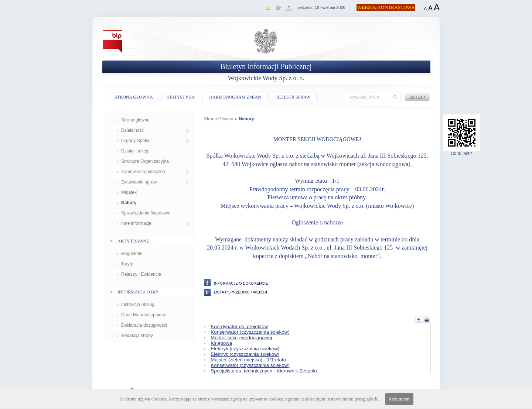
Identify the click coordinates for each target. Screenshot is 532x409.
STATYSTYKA (181, 97)
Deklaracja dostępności (144, 325)
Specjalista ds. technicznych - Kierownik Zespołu (264, 371)
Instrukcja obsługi (138, 305)
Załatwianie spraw (139, 182)
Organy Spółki (135, 141)
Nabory (129, 203)
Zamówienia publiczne (143, 172)
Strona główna (135, 120)
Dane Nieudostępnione (144, 315)
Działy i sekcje (135, 151)
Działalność (132, 130)
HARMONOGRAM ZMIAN (235, 97)
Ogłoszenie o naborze (317, 222)
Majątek (129, 192)
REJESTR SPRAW (294, 97)
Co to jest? (462, 152)
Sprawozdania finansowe (146, 213)
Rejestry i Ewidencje (141, 274)
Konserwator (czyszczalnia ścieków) (250, 332)
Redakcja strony (137, 336)
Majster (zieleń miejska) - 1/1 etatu (248, 360)
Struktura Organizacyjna (145, 161)
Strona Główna (219, 119)
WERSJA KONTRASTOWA (386, 7)
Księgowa (221, 343)
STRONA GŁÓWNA (134, 97)
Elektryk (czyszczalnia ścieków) (245, 349)
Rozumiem (399, 399)
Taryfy (127, 264)
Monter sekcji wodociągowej (241, 338)
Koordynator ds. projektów (239, 326)
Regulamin (132, 254)
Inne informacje (136, 223)
